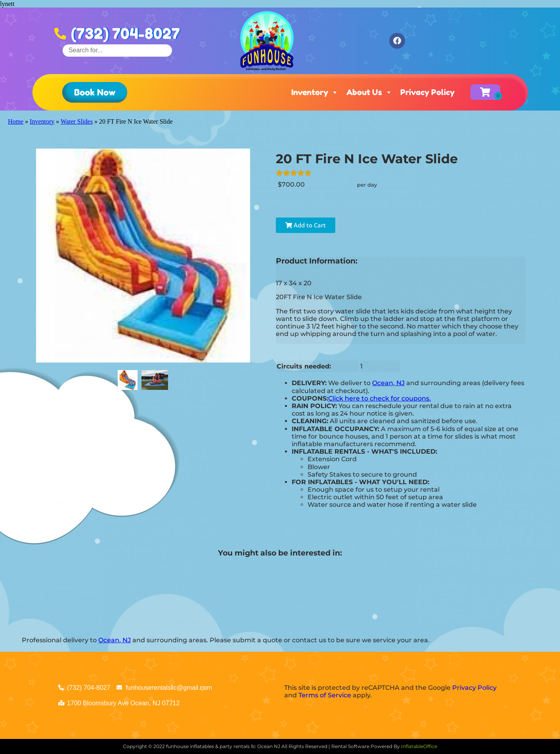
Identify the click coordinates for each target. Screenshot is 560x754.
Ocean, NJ (388, 383)
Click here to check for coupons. (379, 398)
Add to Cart (306, 225)
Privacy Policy (427, 92)
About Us (369, 92)
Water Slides (77, 121)
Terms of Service (325, 695)
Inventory (315, 92)
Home (16, 121)
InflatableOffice (419, 746)
